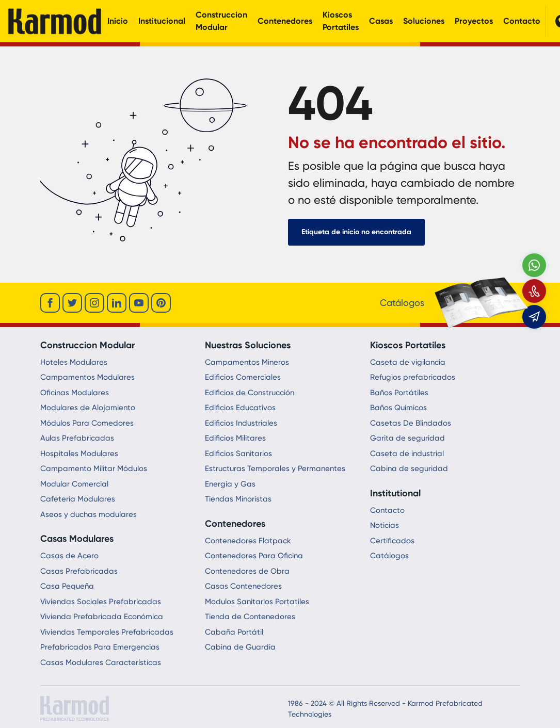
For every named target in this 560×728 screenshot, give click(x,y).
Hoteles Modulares (74, 362)
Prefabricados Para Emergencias (100, 647)
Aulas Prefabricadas (77, 438)
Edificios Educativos (240, 408)
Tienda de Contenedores (250, 617)
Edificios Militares (235, 438)
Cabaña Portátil (234, 632)
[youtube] (139, 303)
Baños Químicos (398, 408)
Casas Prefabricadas (79, 571)
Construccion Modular (221, 21)
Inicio (118, 21)
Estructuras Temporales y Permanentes (275, 468)
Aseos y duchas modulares (89, 514)
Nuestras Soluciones (248, 345)
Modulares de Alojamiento (88, 408)
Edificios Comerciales (243, 377)
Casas (381, 21)
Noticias (385, 525)
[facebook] (50, 303)
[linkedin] (117, 303)
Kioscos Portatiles (341, 21)
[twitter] (72, 303)
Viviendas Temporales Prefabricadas (107, 632)
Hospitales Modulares (79, 454)
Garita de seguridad (407, 438)
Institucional (162, 21)
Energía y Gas (230, 484)
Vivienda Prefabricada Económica (102, 617)
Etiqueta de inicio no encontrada (356, 232)
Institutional (395, 493)
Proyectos (474, 21)
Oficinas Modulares (75, 393)
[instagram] (94, 303)
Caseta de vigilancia (408, 362)
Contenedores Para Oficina (254, 556)
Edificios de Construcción (250, 393)
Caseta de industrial (407, 454)
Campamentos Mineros (247, 362)
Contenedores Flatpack (248, 541)
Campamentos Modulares (87, 377)
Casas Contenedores (243, 586)
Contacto (522, 21)
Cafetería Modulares (78, 499)
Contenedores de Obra (247, 571)
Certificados (392, 541)
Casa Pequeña (67, 586)
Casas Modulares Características (101, 662)
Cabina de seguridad (409, 468)
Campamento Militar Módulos (94, 468)
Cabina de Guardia (240, 647)
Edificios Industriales (241, 423)
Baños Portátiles (399, 393)
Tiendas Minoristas (238, 499)
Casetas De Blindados (411, 423)
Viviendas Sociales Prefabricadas (101, 602)
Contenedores (285, 21)
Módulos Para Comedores (87, 423)
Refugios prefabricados (413, 377)
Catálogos (389, 556)
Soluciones (424, 21)
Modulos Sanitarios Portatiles (257, 602)
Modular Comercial (74, 484)
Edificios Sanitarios (238, 454)
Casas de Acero (69, 556)
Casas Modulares (77, 539)
